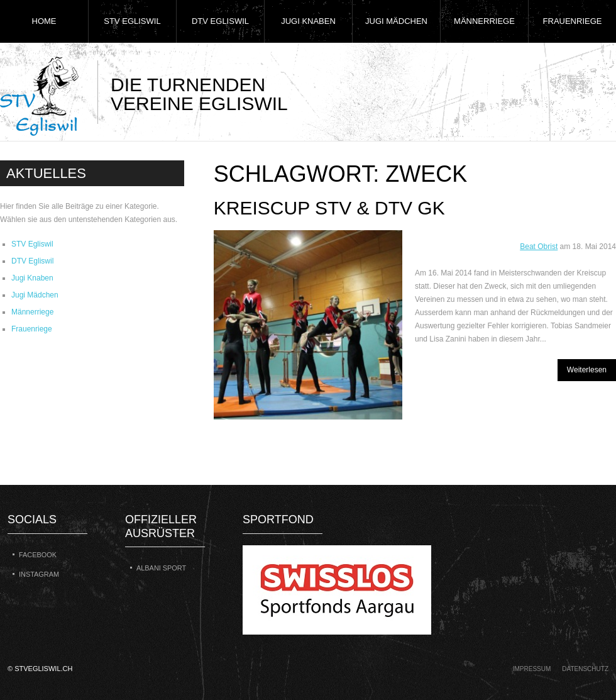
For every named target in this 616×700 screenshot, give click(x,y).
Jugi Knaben (308, 21)
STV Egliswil (132, 21)
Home (44, 21)
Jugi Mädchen (396, 21)
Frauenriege (573, 21)
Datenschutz (585, 669)
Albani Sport (161, 568)
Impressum (532, 669)
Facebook (38, 555)
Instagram (39, 574)
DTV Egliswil (220, 21)
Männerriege (484, 21)
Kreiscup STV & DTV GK (329, 208)
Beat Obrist (539, 247)
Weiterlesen (587, 370)
